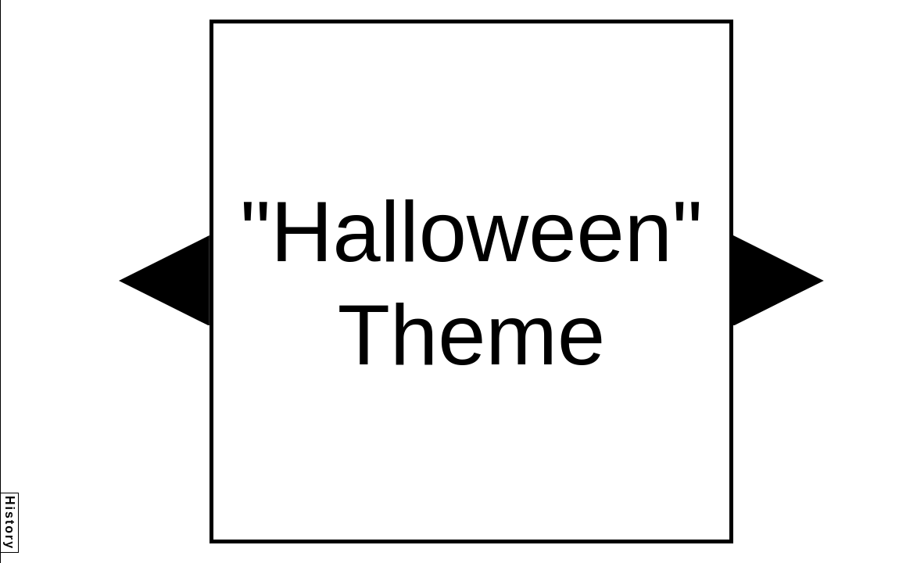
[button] (164, 281)
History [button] (10, 523)
